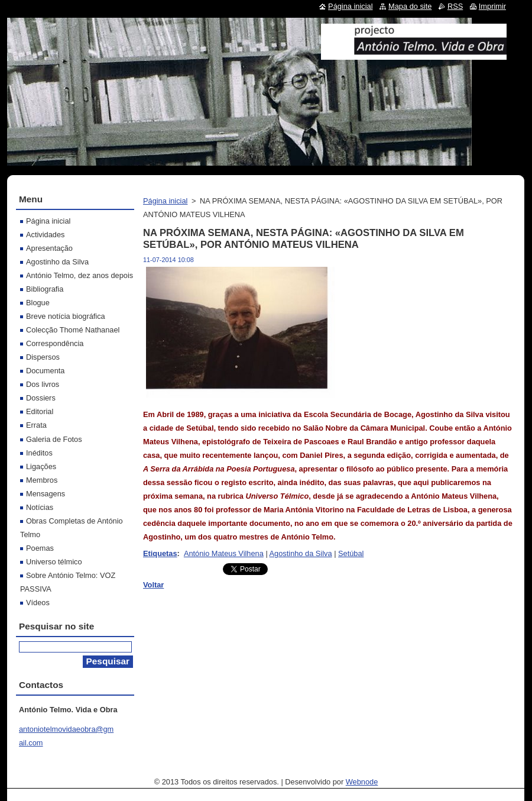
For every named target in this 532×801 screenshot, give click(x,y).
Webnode (362, 782)
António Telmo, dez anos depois (80, 275)
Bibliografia (45, 289)
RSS (455, 6)
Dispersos (43, 357)
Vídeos (38, 603)
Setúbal (351, 553)
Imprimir (492, 6)
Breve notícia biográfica (66, 316)
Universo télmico (54, 562)
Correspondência (55, 343)
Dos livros (43, 384)
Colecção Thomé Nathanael (73, 330)
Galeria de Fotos (54, 439)
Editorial (40, 411)
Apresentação (49, 248)
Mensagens (46, 494)
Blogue (38, 303)
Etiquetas (160, 553)
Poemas (40, 548)
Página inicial (165, 201)
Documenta (45, 371)
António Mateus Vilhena (224, 553)
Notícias (40, 507)
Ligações (41, 466)
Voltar (153, 585)
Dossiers (41, 398)
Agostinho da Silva (301, 553)
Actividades (45, 235)
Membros (42, 480)
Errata (36, 425)
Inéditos (39, 453)
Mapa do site (410, 6)
